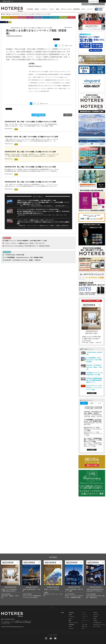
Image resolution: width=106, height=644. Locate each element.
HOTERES (30, 9)
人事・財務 (55, 17)
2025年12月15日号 (74, 587)
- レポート (71, 619)
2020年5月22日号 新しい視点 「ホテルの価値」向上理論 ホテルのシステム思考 (30, 122)
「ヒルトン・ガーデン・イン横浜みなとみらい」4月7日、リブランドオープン (36, 220)
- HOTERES (71, 613)
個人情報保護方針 (97, 623)
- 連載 (70, 620)
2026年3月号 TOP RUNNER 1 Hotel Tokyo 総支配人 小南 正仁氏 (23, 260)
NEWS (37, 9)
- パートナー (71, 629)
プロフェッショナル (66, 9)
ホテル (83, 9)
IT (47, 17)
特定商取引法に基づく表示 (99, 625)
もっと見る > (92, 393)
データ (30, 17)
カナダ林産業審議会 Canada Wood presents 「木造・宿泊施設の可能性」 (24, 257)
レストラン (13, 17)
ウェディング (22, 17)
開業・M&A (63, 17)
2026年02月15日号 (32, 587)
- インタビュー (72, 616)
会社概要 (95, 616)
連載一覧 (68, 115)
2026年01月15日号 (53, 587)
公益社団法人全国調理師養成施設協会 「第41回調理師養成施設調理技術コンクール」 (94, 380)
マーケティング (38, 17)
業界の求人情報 (7, 1)
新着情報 (95, 613)
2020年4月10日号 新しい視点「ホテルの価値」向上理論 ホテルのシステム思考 (30, 182)
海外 (72, 17)
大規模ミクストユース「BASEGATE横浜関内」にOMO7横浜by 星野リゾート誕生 (37, 200)
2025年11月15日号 (96, 587)
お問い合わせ (96, 615)
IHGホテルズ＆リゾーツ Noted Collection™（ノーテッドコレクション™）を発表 (94, 388)
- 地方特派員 (71, 625)
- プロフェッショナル (73, 623)
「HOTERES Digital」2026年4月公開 (14, 255)
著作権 (95, 619)
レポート (52, 9)
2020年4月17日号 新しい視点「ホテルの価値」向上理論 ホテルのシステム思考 (30, 167)
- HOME (62, 613)
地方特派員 (76, 9)
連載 (58, 9)
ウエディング (85, 616)
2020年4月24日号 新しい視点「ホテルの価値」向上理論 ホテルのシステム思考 (30, 152)
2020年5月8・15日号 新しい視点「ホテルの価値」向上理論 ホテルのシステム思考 (31, 137)
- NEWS (70, 615)
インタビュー (44, 9)
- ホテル (70, 626)
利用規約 (95, 620)
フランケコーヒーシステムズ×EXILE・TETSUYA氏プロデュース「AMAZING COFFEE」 (38, 209)
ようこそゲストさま (94, 1)
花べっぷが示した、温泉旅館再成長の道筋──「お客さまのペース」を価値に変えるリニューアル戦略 (93, 440)
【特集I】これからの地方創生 (51, 589)
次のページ (68, 46)
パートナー (90, 9)
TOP (4, 14)
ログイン (102, 1)
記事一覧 (8, 14)
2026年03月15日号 (10, 587)
